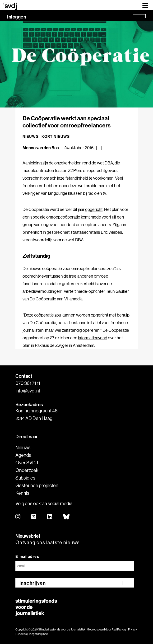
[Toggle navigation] (145, 5)
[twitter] (34, 517)
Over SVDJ (27, 463)
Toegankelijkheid (38, 634)
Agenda (23, 455)
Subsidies (25, 478)
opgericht (94, 209)
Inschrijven (33, 583)
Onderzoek (27, 470)
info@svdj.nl (28, 391)
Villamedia (73, 299)
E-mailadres (27, 556)
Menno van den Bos (41, 148)
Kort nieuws (56, 136)
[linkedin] (50, 517)
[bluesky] (67, 517)
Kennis (22, 493)
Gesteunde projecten (37, 485)
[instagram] (18, 517)
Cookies (22, 634)
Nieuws (23, 447)
